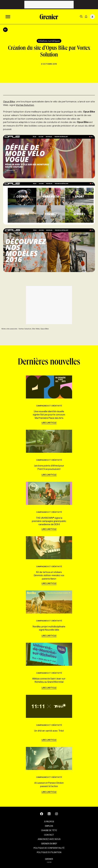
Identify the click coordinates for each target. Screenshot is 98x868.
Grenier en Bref (49, 844)
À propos (49, 822)
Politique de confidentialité (49, 848)
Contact (49, 835)
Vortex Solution (25, 105)
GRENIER (49, 859)
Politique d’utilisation (49, 852)
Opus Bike (9, 102)
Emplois (49, 826)
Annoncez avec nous (49, 839)
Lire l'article (49, 423)
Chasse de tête (49, 830)
